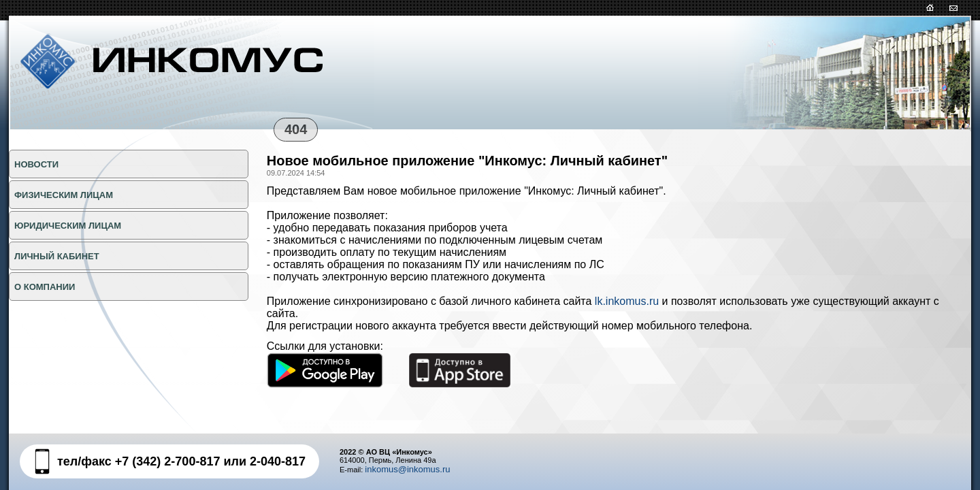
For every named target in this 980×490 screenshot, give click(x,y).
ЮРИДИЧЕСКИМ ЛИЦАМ (68, 226)
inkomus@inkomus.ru (407, 469)
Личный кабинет (57, 256)
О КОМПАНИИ (45, 287)
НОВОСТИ (36, 164)
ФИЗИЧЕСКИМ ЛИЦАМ (64, 195)
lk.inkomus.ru (627, 301)
